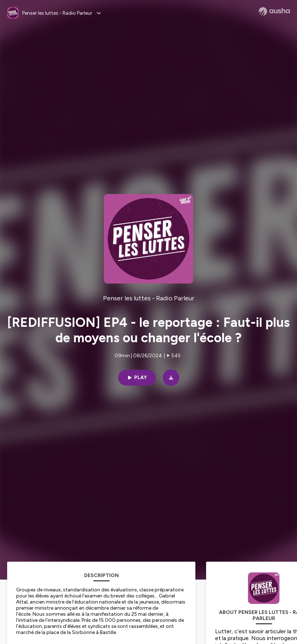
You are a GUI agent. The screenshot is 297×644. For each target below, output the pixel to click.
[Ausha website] (274, 11)
